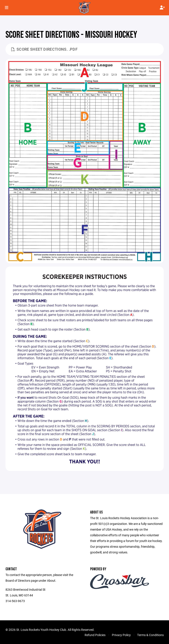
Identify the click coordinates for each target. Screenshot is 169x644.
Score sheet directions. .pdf (44, 49)
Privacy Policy (121, 635)
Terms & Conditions (150, 635)
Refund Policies (95, 635)
